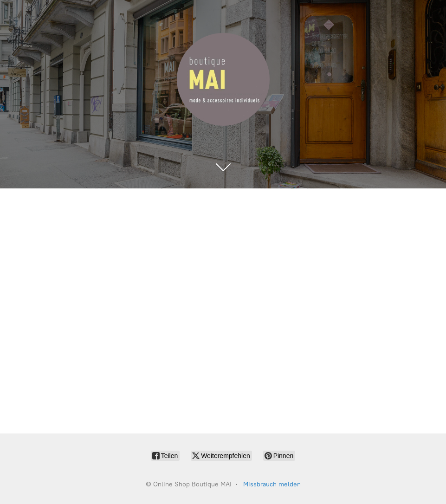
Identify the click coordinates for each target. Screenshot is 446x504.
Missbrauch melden (272, 484)
